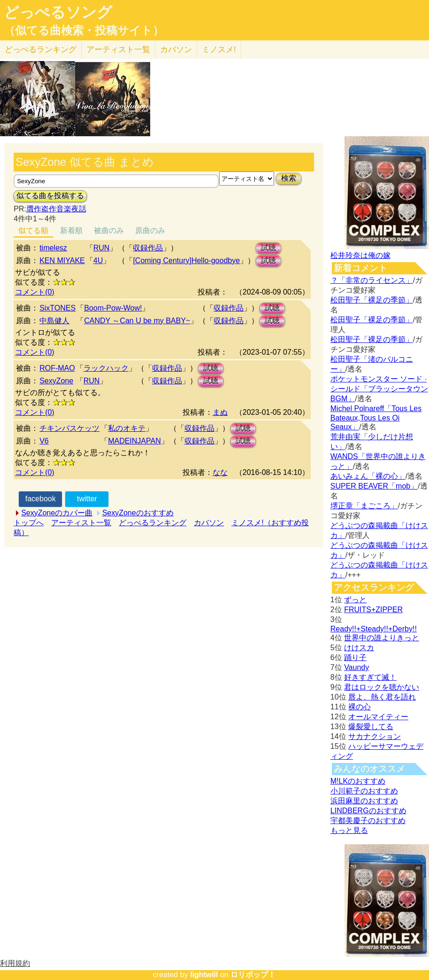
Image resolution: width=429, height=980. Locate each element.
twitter (87, 499)
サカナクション (375, 736)
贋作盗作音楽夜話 (56, 209)
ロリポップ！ (253, 975)
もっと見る (349, 830)
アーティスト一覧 (81, 523)
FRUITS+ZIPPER (373, 610)
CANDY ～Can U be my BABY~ (137, 321)
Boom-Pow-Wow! (113, 308)
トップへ (29, 523)
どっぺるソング (58, 12)
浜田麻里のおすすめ (364, 801)
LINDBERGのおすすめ (368, 811)
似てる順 (33, 230)
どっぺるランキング (153, 523)
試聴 (268, 248)
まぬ (220, 412)
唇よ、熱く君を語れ (382, 697)
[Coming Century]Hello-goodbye (186, 261)
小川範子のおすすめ (364, 791)
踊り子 (355, 657)
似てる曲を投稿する (50, 196)
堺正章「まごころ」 (364, 506)
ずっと (355, 600)
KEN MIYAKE (62, 261)
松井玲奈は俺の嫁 (360, 255)
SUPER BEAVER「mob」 (374, 486)
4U (98, 261)
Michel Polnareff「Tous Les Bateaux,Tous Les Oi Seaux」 (376, 418)
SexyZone (56, 381)
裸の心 (360, 707)
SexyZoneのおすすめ (138, 513)
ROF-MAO (57, 368)
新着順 (71, 230)
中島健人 (54, 321)
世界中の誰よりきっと (382, 638)
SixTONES (57, 308)
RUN (102, 248)
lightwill (204, 975)
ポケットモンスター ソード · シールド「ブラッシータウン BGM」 (379, 389)
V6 (44, 441)
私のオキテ (127, 428)
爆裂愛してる (371, 727)
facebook (41, 499)
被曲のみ (109, 230)
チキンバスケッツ (69, 428)
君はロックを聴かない (382, 687)
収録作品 (148, 248)
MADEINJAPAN (134, 441)
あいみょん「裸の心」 (368, 476)
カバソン (176, 50)
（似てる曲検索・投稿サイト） (84, 31)
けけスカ (359, 648)
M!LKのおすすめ (358, 781)
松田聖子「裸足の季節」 (372, 300)
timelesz (53, 248)
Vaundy (356, 667)
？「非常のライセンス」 (372, 280)
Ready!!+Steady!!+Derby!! (374, 629)
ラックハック (106, 368)
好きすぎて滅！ (370, 677)
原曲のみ (150, 230)
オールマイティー (378, 717)
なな (220, 472)
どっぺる (41, 50)
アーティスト (118, 50)
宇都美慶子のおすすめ (368, 821)
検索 (289, 178)
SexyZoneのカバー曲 (57, 513)
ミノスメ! (219, 50)
